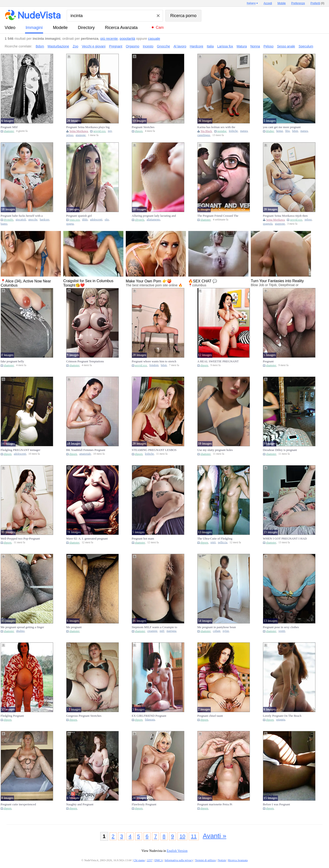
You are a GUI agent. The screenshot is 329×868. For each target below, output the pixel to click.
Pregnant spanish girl (79, 216)
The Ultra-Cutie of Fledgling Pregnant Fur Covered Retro (215, 539)
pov (110, 131)
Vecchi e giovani (94, 46)
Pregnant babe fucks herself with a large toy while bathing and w (22, 216)
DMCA (159, 860)
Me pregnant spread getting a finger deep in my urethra (22, 627)
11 (194, 836)
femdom (154, 365)
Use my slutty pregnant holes (215, 450)
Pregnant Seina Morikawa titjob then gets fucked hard (285, 216)
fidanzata (150, 720)
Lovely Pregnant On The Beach (282, 716)
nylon (226, 631)
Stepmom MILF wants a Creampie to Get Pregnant (155, 627)
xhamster (9, 131)
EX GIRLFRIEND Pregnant (149, 716)
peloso (70, 135)
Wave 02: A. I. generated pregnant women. (87, 539)
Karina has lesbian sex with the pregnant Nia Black (216, 127)
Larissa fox (225, 46)
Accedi (268, 3)
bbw (287, 131)
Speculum (306, 46)
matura (244, 131)
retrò (213, 542)
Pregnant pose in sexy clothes (281, 627)
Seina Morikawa (79, 131)
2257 (150, 860)
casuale (154, 38)
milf (162, 631)
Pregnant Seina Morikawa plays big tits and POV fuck (88, 127)
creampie (152, 631)
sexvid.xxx (99, 131)
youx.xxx (75, 220)
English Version (177, 851)
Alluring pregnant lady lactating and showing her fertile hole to (154, 216)
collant (217, 631)
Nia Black (206, 131)
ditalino (20, 631)
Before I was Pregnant (277, 804)
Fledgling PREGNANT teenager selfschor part (20, 450)
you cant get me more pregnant (282, 127)
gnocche (33, 220)
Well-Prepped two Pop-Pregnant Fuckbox (20, 539)
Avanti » (215, 836)
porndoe (222, 131)
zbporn (139, 131)
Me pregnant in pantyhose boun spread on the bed (217, 627)
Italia (210, 46)
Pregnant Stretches (143, 127)
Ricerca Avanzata (121, 28)
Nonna (255, 46)
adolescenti (96, 220)
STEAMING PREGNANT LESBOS (154, 450)
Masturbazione (58, 46)
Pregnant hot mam (143, 538)
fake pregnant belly (12, 361)
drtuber (270, 131)
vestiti (282, 631)
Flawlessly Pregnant (144, 804)
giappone (81, 135)
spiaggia (281, 720)
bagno (4, 224)
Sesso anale (286, 46)
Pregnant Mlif (9, 127)
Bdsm (40, 46)
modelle (60, 28)
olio (107, 220)
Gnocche (163, 46)
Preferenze (298, 3)
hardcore (45, 220)
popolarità (127, 38)
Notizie (222, 860)
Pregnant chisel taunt (210, 716)
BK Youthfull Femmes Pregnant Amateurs (86, 450)
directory (86, 28)
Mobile (282, 3)
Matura (242, 46)
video (10, 28)
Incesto (148, 46)
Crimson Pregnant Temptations (85, 361)
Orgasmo (133, 46)
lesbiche (233, 131)
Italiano (251, 3)
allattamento (153, 220)
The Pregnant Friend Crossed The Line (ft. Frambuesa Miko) (218, 216)
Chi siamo (139, 860)
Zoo (75, 46)
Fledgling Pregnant (12, 716)
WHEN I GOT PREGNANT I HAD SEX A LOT (285, 539)
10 (182, 836)
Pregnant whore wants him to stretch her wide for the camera (154, 361)
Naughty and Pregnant (80, 804)
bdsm (295, 131)
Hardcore (197, 46)
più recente (109, 38)
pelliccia (223, 542)
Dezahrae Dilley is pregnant (280, 450)
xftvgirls (140, 220)
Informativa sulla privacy (179, 860)
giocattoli (21, 220)
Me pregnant (74, 627)
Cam (160, 27)
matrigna (171, 631)
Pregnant (116, 46)
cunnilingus (204, 135)
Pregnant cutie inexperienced (18, 804)
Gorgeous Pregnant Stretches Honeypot (84, 716)
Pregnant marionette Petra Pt (215, 804)
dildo (85, 220)
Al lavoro (180, 46)
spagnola (268, 224)
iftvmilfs (9, 220)
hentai (280, 131)
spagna (70, 224)
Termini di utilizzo (205, 860)
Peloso (268, 46)
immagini (34, 28)
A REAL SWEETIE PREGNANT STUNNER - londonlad (218, 361)
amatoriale (85, 454)
